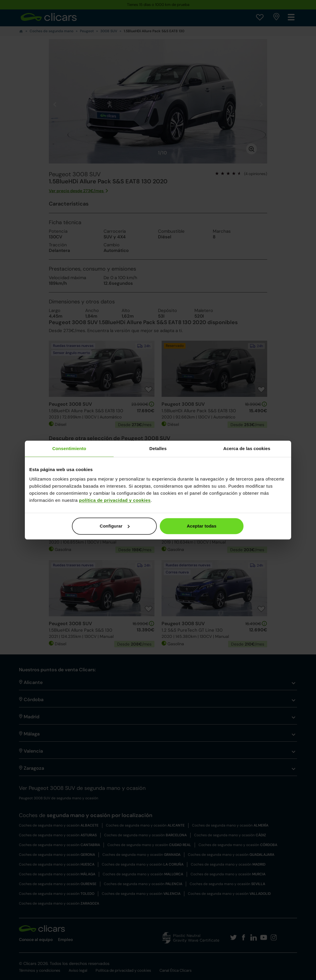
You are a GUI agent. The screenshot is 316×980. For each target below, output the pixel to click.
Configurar (115, 526)
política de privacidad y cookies (115, 500)
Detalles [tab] (158, 448)
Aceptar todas (201, 526)
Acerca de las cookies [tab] (247, 448)
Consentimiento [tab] (69, 448)
